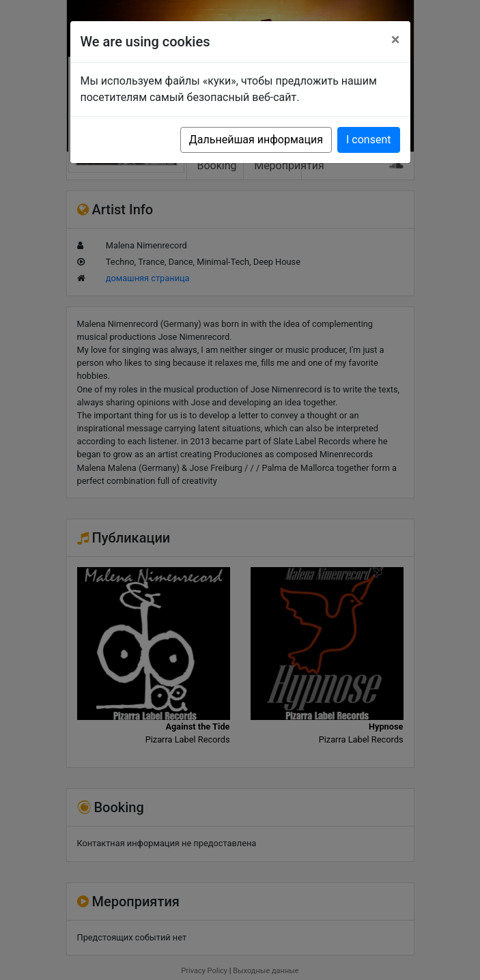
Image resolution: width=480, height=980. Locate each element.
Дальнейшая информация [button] (256, 140)
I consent (368, 140)
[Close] (396, 40)
